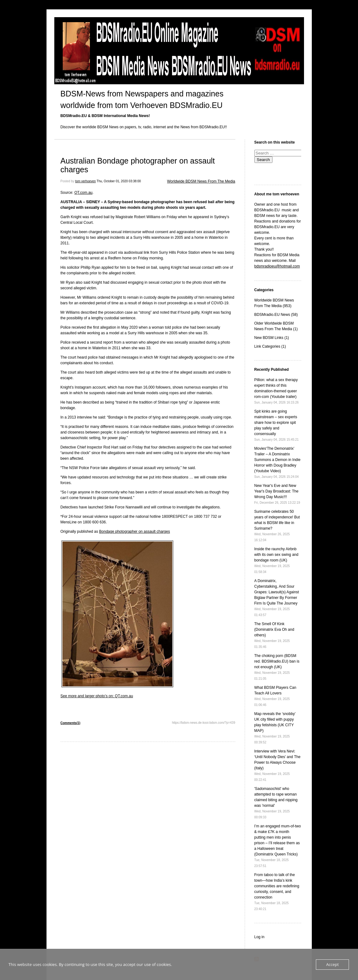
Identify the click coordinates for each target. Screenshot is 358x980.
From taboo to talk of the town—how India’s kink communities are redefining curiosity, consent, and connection (277, 892)
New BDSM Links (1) (272, 338)
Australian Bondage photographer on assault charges (138, 165)
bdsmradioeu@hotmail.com (277, 266)
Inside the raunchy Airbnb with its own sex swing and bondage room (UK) (276, 560)
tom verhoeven (86, 181)
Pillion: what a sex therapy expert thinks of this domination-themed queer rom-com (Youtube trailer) (277, 391)
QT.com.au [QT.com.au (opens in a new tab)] (83, 193)
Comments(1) (71, 723)
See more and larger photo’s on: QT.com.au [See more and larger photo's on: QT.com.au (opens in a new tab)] (97, 696)
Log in (260, 937)
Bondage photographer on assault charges (135, 532)
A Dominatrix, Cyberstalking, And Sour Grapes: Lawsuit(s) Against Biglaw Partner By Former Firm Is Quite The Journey (277, 598)
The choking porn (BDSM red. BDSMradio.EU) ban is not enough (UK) (277, 667)
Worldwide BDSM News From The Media (201, 181)
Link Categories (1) (270, 346)
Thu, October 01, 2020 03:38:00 (119, 181)
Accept (333, 964)
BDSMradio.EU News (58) (276, 315)
